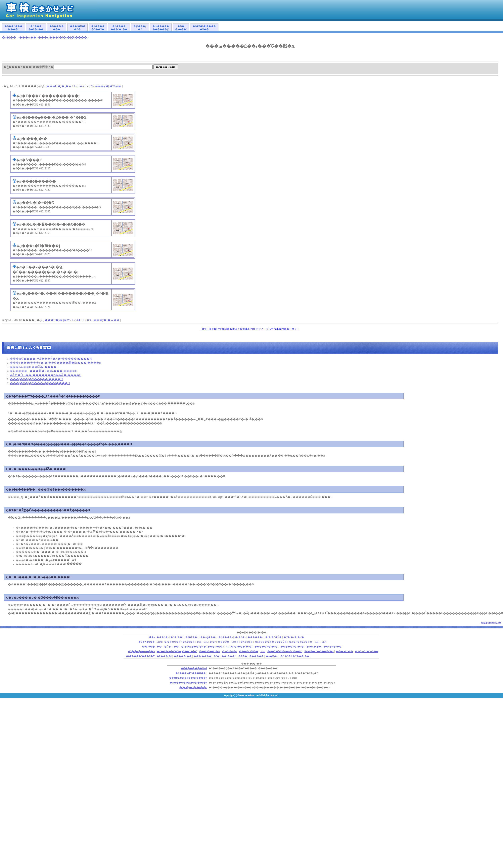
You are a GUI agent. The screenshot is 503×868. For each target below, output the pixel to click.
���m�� (28, 37)
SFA (206, 642)
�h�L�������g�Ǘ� (271, 642)
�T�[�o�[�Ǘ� (294, 637)
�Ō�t (168, 647)
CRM (159, 642)
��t (176, 647)
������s (255, 637)
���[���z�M (210, 651)
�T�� (243, 656)
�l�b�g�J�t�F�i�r (193, 688)
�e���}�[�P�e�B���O (285, 651)
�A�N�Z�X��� (301, 642)
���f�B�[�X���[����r (188, 678)
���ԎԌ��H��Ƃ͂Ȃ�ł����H (34, 367)
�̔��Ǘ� (224, 642)
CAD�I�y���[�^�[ (239, 647)
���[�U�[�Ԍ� (77, 28)
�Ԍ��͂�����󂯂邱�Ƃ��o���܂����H (44, 371)
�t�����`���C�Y (140, 656)
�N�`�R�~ (230, 651)
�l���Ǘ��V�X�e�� (179, 642)
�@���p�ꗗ (140, 28)
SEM (263, 651)
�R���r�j (164, 656)
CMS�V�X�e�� (242, 642)
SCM (317, 642)
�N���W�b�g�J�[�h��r (188, 683)
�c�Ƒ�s (240, 637)
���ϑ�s (163, 637)
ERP (324, 642)
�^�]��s (177, 637)
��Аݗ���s (208, 637)
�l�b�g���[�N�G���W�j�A (203, 647)
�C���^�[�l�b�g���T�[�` (177, 651)
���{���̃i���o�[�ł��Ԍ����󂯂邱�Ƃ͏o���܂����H (56, 363)
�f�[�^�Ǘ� (273, 637)
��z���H (229, 656)
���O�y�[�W (59, 86)
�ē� (216, 656)
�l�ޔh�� (148, 647)
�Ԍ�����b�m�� (36, 28)
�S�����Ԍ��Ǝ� (98, 28)
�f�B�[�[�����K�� (204, 28)
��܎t (159, 647)
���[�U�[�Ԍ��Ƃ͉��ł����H (36, 379)
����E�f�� (249, 651)
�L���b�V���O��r (191, 673)
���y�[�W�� (108, 86)
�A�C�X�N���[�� (295, 656)
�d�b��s (192, 637)
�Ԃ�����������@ (161, 28)
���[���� (203, 656)
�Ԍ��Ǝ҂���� (57, 28)
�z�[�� (9, 37)
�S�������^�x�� (119, 28)
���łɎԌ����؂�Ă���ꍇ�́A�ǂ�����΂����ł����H (51, 359)
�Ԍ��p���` (181, 28)
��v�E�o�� (333, 647)
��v (213, 642)
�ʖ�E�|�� (314, 647)
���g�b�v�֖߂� (491, 623)
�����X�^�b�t (266, 647)
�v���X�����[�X (319, 651)
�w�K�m (272, 656)
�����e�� (183, 656)
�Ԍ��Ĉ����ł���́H (13, 28)
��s (152, 637)
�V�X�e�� (147, 642)
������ (256, 656)
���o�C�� (344, 651)
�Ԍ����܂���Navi (194, 668)
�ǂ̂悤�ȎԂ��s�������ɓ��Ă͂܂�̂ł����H (46, 375)
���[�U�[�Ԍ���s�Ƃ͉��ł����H (40, 383)
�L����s (226, 637)
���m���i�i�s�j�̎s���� (63, 37)
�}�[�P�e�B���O (141, 651)
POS (199, 642)
